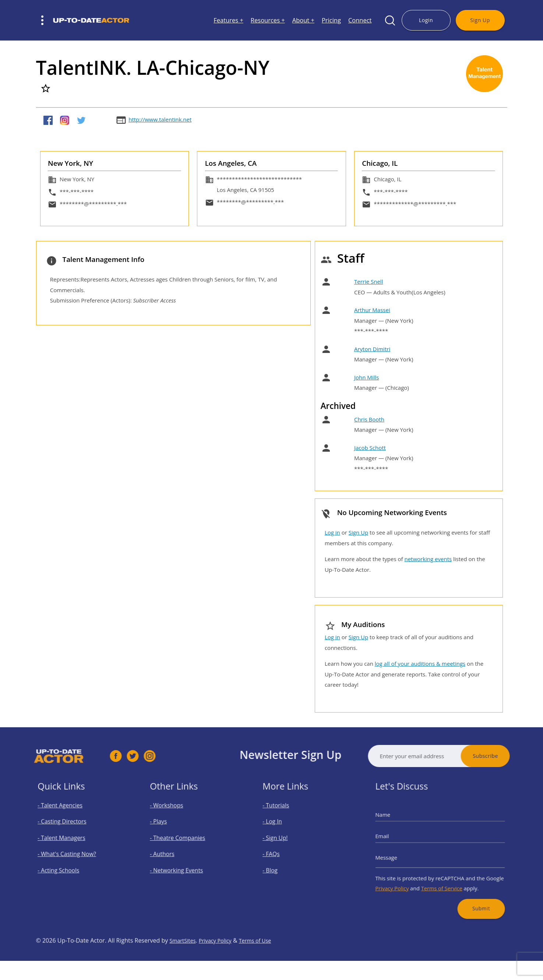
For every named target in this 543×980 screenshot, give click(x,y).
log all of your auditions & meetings (420, 664)
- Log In (282, 828)
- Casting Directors (68, 828)
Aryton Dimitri (372, 349)
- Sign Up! (284, 841)
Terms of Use (264, 962)
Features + (228, 20)
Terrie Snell (369, 281)
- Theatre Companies (183, 841)
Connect (360, 20)
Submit (471, 894)
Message (400, 856)
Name (397, 823)
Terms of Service (442, 879)
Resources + (268, 20)
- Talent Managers (67, 841)
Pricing (331, 20)
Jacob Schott (370, 448)
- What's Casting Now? (71, 853)
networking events (428, 559)
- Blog (280, 865)
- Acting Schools (65, 865)
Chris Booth (369, 419)
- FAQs (281, 853)
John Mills (366, 377)
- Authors (171, 853)
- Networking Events (182, 865)
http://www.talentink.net (160, 119)
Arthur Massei (372, 310)
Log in (332, 532)
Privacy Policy (404, 879)
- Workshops (174, 816)
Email (396, 839)
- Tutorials (284, 816)
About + (303, 20)
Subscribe (507, 756)
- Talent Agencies (66, 816)
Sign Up (480, 20)
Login (426, 20)
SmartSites (184, 962)
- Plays (168, 828)
